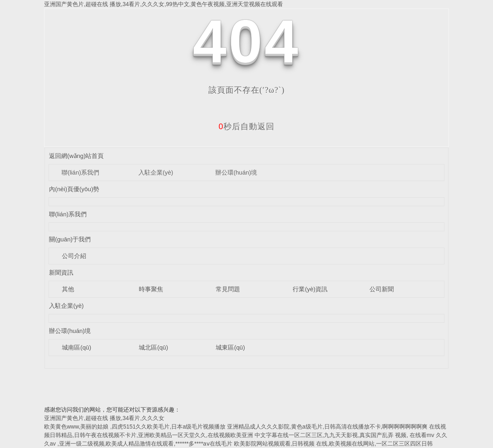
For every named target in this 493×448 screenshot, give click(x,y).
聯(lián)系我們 (80, 172)
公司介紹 (74, 256)
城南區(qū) (76, 347)
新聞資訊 (61, 272)
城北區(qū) (153, 347)
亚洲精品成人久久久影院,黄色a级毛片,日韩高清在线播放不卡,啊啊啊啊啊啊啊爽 (327, 427)
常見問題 (228, 289)
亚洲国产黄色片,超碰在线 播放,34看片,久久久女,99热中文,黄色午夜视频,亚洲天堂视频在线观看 (164, 4)
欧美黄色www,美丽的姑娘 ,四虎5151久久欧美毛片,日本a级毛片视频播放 (135, 427)
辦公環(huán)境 (236, 172)
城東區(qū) (230, 347)
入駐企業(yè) (156, 172)
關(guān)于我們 (70, 239)
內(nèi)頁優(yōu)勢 (74, 189)
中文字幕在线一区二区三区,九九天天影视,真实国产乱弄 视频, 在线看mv (344, 435)
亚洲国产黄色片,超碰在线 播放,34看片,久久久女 (104, 418)
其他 (68, 289)
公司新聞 (382, 289)
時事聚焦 (151, 289)
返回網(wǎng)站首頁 (76, 156)
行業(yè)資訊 (310, 289)
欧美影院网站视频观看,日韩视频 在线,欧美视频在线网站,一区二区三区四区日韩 (334, 444)
